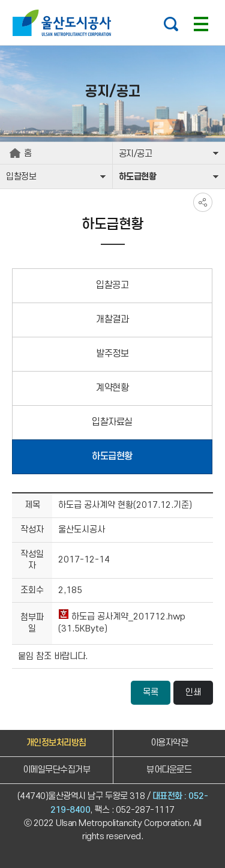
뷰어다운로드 (169, 770)
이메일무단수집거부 (57, 770)
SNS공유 (203, 202)
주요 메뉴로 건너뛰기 (112, 0)
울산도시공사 (64, 23)
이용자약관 (169, 743)
